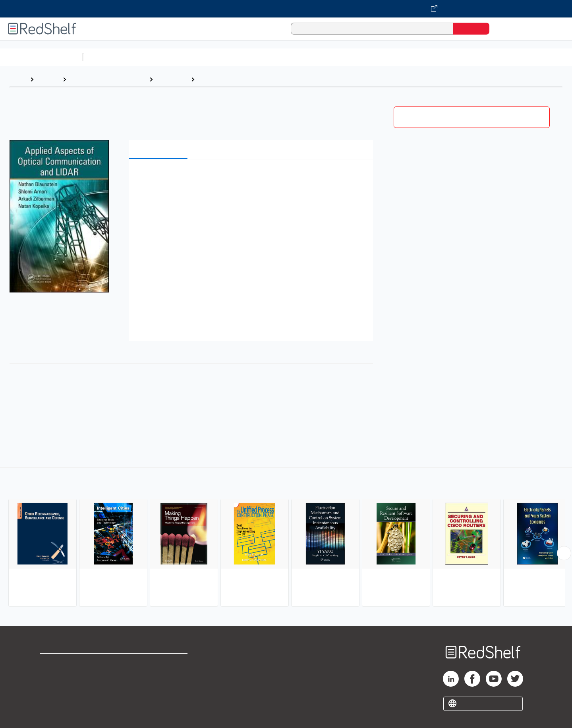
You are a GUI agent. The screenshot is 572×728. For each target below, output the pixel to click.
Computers (172, 79)
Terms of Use (159, 663)
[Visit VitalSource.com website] (286, 9)
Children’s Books (527, 57)
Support (52, 676)
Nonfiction (481, 57)
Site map (53, 701)
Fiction (449, 57)
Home (18, 79)
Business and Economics (308, 57)
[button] (252, 177)
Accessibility (157, 688)
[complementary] (286, 538)
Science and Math (156, 57)
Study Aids (107, 57)
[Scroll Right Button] (564, 553)
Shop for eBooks (65, 663)
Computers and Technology (227, 57)
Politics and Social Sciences (391, 57)
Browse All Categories (41, 57)
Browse (48, 79)
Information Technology (234, 79)
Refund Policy (159, 676)
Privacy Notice (62, 688)
